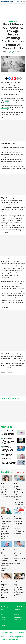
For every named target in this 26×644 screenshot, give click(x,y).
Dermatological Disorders (18, 494)
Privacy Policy (18, 618)
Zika (15, 596)
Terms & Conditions (19, 616)
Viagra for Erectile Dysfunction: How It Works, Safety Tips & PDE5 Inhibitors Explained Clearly (8, 441)
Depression (17, 491)
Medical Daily (7, 2)
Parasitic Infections (19, 557)
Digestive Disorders (19, 503)
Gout (2, 530)
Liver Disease (18, 528)
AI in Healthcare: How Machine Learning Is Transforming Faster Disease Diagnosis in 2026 (8, 433)
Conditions (7, 472)
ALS (2, 493)
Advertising (4, 619)
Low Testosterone (19, 532)
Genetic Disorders (6, 522)
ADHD (3, 488)
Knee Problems (18, 522)
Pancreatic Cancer (19, 554)
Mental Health (5, 565)
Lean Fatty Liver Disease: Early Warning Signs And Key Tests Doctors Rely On (9, 463)
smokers (4, 284)
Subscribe (4, 618)
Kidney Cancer (18, 518)
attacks (7, 101)
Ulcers (16, 584)
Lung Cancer (18, 533)
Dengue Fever (18, 488)
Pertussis (17, 562)
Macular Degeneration (5, 553)
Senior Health (5, 589)
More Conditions (21, 473)
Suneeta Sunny (13, 53)
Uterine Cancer (18, 586)
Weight (16, 591)
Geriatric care (5, 527)
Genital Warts (5, 525)
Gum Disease (5, 532)
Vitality (3, 606)
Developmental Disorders (18, 497)
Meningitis (4, 560)
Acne (2, 486)
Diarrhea (16, 501)
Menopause (4, 562)
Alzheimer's (4, 494)
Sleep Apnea (5, 597)
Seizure (3, 588)
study (23, 216)
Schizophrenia (5, 584)
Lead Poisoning (18, 523)
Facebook (4, 624)
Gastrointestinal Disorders (5, 519)
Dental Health (18, 490)
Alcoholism (4, 490)
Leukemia (17, 525)
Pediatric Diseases (19, 560)
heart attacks (5, 108)
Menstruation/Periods (7, 564)
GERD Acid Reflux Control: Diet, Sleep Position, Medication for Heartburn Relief (9, 456)
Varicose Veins (18, 588)
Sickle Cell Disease (6, 592)
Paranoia (17, 555)
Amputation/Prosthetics (8, 496)
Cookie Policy (18, 619)
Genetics (3, 523)
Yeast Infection (18, 594)
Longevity (17, 530)
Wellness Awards (19, 608)
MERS (2, 567)
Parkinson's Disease (19, 559)
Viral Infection (18, 589)
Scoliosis (3, 586)
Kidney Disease (18, 520)
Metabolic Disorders (4, 569)
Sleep (3, 596)
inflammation (5, 261)
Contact (3, 616)
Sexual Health (5, 591)
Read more (14, 641)
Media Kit (17, 614)
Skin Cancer (4, 594)
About (3, 614)
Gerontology (4, 528)
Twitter (3, 626)
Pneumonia (17, 564)
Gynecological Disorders (5, 534)
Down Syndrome (19, 504)
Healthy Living (13, 21)
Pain (15, 552)
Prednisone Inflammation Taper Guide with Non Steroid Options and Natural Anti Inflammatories (9, 449)
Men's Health (5, 559)
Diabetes (17, 499)
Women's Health (19, 592)
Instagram (17, 624)
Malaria (3, 555)
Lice (15, 527)
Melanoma (4, 557)
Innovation (4, 610)
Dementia (17, 486)
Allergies (3, 491)
